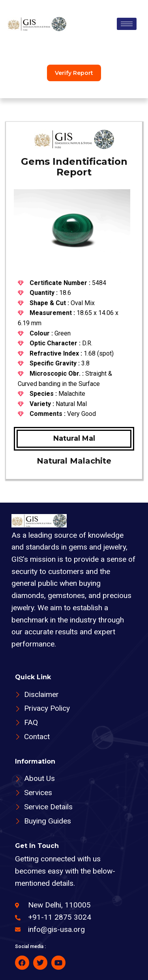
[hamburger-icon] (127, 24)
